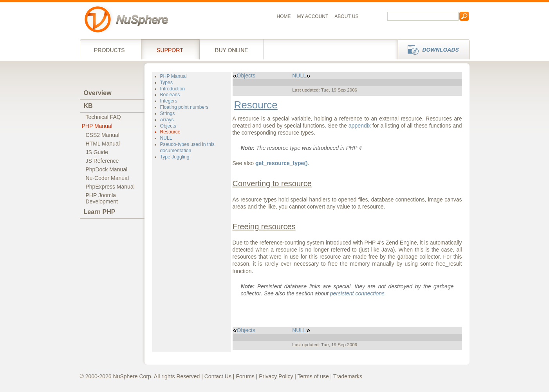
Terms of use (313, 376)
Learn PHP (100, 212)
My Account (313, 16)
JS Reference (102, 161)
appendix (360, 126)
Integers (169, 101)
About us (346, 16)
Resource (170, 132)
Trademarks (348, 376)
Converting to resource (272, 183)
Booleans (170, 95)
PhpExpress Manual (110, 187)
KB (88, 106)
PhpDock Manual (107, 169)
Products (110, 49)
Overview (98, 93)
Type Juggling (175, 157)
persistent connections (357, 293)
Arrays (167, 120)
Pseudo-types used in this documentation (187, 147)
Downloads (431, 49)
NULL (166, 138)
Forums (245, 376)
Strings (168, 113)
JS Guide (97, 152)
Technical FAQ (103, 117)
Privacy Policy (276, 376)
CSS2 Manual (103, 135)
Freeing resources (264, 227)
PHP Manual (97, 126)
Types (166, 83)
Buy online (232, 49)
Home (284, 16)
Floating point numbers (184, 107)
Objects (168, 126)
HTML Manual (103, 144)
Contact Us (218, 376)
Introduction (173, 89)
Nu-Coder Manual (107, 178)
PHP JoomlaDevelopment (102, 198)
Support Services (170, 49)
